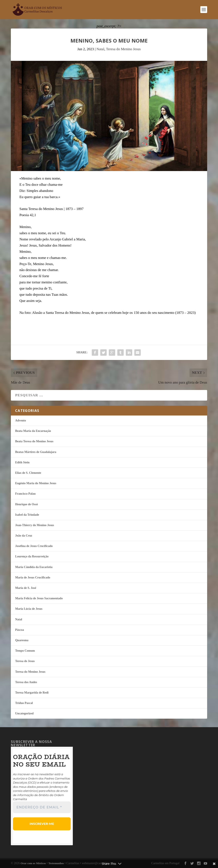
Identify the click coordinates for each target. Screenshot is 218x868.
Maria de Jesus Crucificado (33, 577)
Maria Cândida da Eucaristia (34, 567)
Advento (21, 420)
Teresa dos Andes (26, 682)
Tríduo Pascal (24, 703)
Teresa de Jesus (25, 661)
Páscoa (19, 630)
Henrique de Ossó (27, 504)
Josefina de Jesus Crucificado (34, 546)
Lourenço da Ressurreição (32, 556)
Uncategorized (24, 713)
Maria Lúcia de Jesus (29, 609)
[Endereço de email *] (42, 807)
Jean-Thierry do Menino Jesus (34, 525)
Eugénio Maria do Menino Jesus (36, 483)
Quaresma (22, 640)
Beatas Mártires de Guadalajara (36, 452)
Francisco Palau (25, 494)
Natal (100, 49)
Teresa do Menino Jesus (123, 49)
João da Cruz (24, 536)
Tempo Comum (25, 651)
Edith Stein (22, 462)
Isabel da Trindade (27, 515)
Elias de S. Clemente (28, 473)
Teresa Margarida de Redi (32, 693)
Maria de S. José (26, 588)
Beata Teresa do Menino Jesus (34, 441)
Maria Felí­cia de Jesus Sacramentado (39, 598)
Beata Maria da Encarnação (33, 431)
